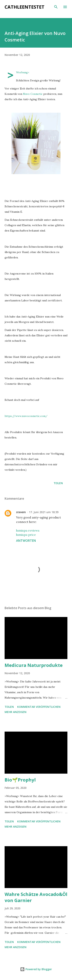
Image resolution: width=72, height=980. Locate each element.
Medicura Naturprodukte (34, 665)
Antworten (26, 541)
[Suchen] (56, 7)
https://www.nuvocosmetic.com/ (26, 416)
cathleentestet (25, 7)
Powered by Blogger (36, 969)
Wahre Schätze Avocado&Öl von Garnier (36, 897)
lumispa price (26, 535)
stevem (21, 512)
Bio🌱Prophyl (20, 780)
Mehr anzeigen (16, 712)
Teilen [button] (58, 483)
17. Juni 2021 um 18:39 (44, 512)
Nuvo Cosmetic (33, 94)
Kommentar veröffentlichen (39, 707)
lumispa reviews (28, 530)
